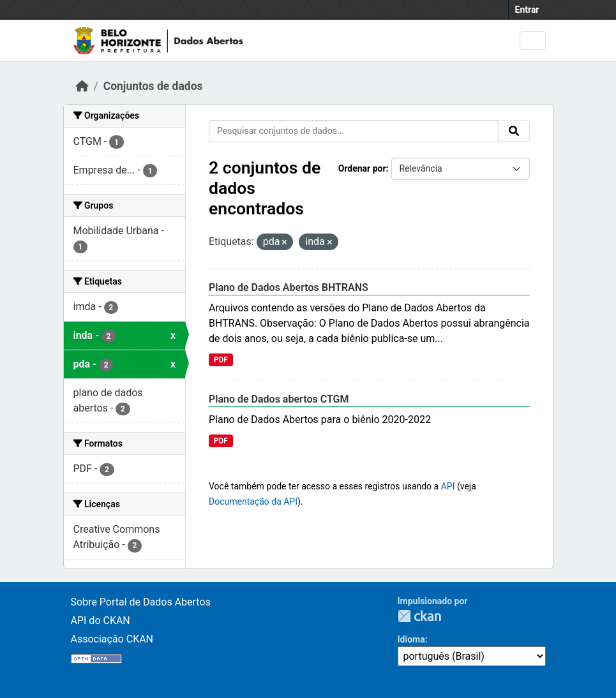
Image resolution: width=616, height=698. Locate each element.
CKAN (419, 616)
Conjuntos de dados (153, 86)
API (448, 486)
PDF (221, 360)
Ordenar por (362, 168)
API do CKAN (101, 620)
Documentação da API (253, 501)
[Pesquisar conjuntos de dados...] (354, 131)
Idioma (411, 639)
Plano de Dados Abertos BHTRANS (289, 287)
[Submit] (514, 131)
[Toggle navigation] (533, 41)
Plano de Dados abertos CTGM (279, 399)
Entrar (527, 10)
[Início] (82, 86)
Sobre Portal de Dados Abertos (141, 602)
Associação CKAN (112, 639)
